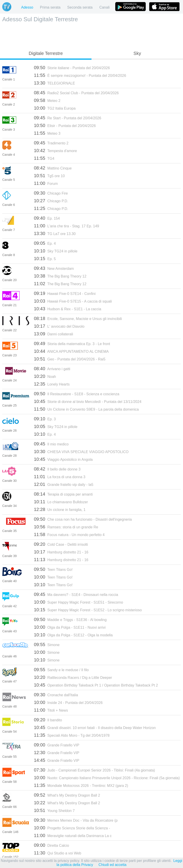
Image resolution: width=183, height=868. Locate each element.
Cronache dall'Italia (56, 695)
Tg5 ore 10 (49, 176)
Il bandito (48, 720)
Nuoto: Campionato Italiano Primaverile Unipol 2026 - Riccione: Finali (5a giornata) (107, 778)
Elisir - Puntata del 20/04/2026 (65, 125)
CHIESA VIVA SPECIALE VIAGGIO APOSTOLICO (81, 452)
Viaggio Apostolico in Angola (63, 459)
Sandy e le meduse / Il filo (61, 670)
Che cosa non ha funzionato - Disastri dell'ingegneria (83, 519)
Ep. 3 (45, 419)
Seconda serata (80, 7)
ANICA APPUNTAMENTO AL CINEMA (71, 351)
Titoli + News (51, 710)
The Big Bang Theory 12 (60, 276)
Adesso (27, 7)
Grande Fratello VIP (57, 745)
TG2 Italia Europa (55, 108)
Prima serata (50, 7)
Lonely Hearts (52, 384)
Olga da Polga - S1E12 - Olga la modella (73, 635)
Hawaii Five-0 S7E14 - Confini (65, 293)
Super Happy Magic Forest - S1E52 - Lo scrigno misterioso (88, 610)
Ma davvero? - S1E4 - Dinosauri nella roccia (76, 594)
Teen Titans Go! (53, 569)
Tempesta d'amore (55, 151)
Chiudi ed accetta (113, 865)
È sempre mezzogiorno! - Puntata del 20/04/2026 (80, 75)
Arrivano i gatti (52, 369)
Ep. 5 (45, 259)
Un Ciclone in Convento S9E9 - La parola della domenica (86, 409)
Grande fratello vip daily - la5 (64, 484)
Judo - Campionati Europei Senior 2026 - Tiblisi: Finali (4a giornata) (94, 770)
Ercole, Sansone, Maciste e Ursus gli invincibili (78, 318)
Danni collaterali (53, 334)
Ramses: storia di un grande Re (66, 527)
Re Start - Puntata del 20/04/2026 (68, 118)
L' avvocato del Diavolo (59, 326)
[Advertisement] (91, 35)
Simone (47, 645)
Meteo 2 (47, 100)
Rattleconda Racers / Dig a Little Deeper (73, 677)
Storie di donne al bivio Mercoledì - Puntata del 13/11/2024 (88, 401)
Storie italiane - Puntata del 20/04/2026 (72, 68)
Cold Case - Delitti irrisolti (61, 544)
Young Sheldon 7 (54, 810)
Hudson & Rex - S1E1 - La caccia (68, 309)
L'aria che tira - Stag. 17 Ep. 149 (66, 226)
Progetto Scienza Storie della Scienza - (72, 828)
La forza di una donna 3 (60, 477)
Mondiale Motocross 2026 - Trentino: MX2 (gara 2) (81, 785)
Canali (104, 7)
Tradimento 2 (51, 143)
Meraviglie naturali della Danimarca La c (73, 835)
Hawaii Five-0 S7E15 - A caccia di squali (73, 301)
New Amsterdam (54, 268)
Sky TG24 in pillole (56, 251)
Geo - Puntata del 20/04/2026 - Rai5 (70, 359)
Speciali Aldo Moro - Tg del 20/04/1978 (72, 735)
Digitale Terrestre (46, 53)
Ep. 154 (47, 218)
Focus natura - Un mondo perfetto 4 (69, 534)
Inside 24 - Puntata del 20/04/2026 (68, 702)
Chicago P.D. (51, 201)
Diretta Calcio (52, 845)
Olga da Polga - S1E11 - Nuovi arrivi (70, 627)
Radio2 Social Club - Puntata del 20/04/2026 (76, 93)
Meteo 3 (47, 133)
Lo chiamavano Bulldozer (61, 502)
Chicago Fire (51, 193)
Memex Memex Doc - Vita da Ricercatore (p (76, 820)
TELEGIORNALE (54, 83)
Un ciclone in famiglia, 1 (60, 509)
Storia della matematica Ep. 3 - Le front (72, 343)
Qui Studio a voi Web (58, 853)
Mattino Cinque (53, 168)
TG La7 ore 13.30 (55, 233)
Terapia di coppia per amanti (63, 494)
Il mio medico (51, 444)
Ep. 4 (45, 243)
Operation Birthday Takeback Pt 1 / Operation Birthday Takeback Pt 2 (96, 685)
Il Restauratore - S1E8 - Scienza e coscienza (77, 394)
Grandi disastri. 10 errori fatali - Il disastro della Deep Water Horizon (95, 727)
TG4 (44, 158)
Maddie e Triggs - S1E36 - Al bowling (70, 619)
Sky (137, 53)
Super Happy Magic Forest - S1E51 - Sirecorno (79, 602)
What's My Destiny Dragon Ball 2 (67, 795)
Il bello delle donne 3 (57, 469)
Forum (46, 183)
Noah (45, 376)
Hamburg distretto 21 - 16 (61, 552)
